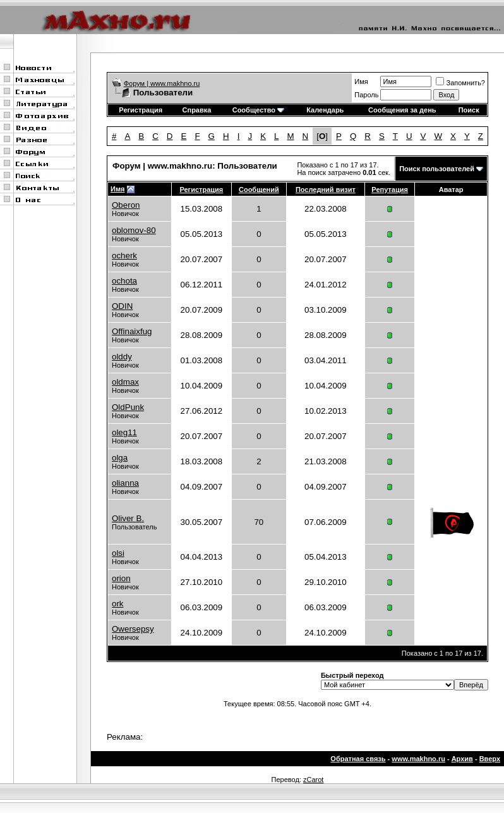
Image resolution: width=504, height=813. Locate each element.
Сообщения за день (402, 110)
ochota (124, 281)
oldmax (125, 382)
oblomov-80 (134, 230)
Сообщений (259, 190)
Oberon (126, 205)
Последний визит (326, 190)
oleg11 (124, 432)
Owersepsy (133, 629)
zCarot (313, 780)
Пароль (366, 95)
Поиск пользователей (437, 169)
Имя (361, 81)
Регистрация (141, 110)
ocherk (124, 256)
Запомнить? (460, 83)
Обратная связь (358, 759)
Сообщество (258, 110)
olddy (122, 357)
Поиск (469, 110)
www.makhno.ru (418, 759)
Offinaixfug (132, 331)
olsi (118, 553)
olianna (125, 483)
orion (121, 578)
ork (118, 604)
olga (120, 458)
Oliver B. (128, 518)
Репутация (390, 190)
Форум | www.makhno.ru (162, 83)
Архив (462, 759)
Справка (197, 110)
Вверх (490, 759)
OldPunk (128, 407)
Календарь (325, 110)
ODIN (122, 306)
